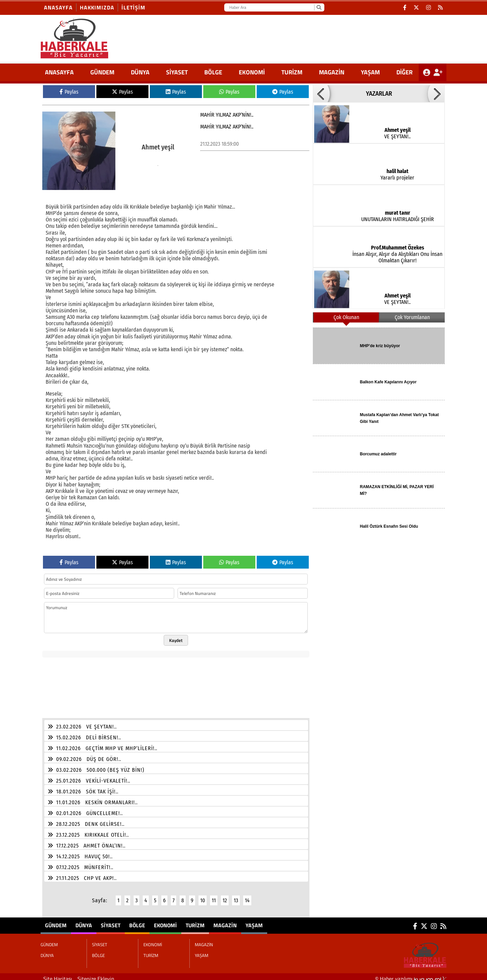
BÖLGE (213, 72)
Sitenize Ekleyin (96, 975)
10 (203, 896)
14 (247, 896)
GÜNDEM (102, 72)
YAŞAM (370, 72)
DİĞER (404, 72)
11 (214, 896)
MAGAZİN (332, 72)
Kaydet (176, 636)
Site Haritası (58, 975)
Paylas (69, 92)
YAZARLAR (379, 94)
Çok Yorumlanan (412, 317)
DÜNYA (140, 72)
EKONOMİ (252, 72)
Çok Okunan (346, 317)
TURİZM (292, 72)
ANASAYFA (59, 72)
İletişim (133, 7)
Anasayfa (58, 7)
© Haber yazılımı (411, 975)
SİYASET (177, 72)
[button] (321, 94)
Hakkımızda (97, 7)
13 (236, 896)
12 (225, 896)
